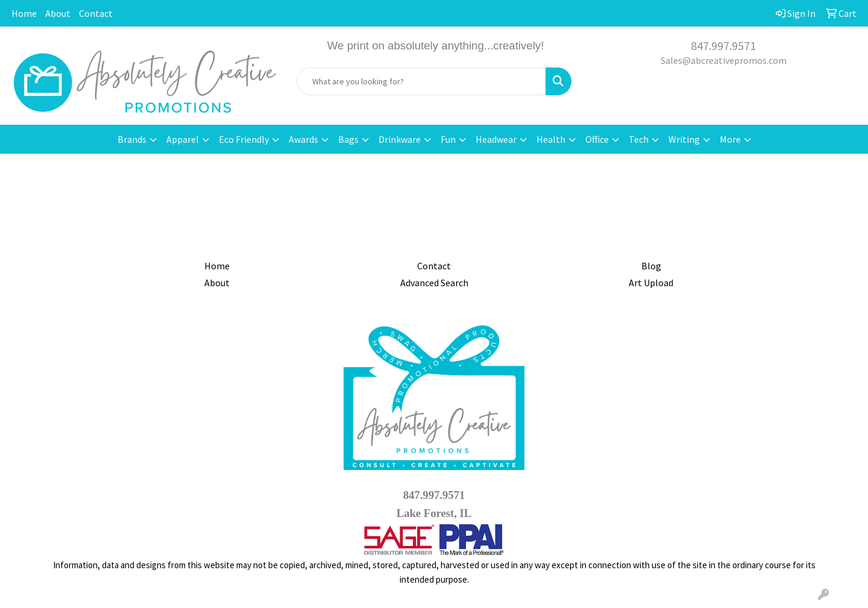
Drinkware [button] (400, 139)
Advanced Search (434, 283)
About (58, 13)
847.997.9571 (723, 45)
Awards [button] (303, 139)
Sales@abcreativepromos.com (724, 60)
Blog (651, 266)
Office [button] (597, 139)
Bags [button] (348, 139)
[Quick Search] (421, 81)
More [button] (730, 139)
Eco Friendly (244, 139)
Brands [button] (132, 139)
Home (24, 13)
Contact (96, 13)
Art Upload (651, 283)
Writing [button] (684, 139)
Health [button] (551, 139)
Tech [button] (639, 139)
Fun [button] (448, 139)
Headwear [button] (496, 139)
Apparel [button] (183, 139)
